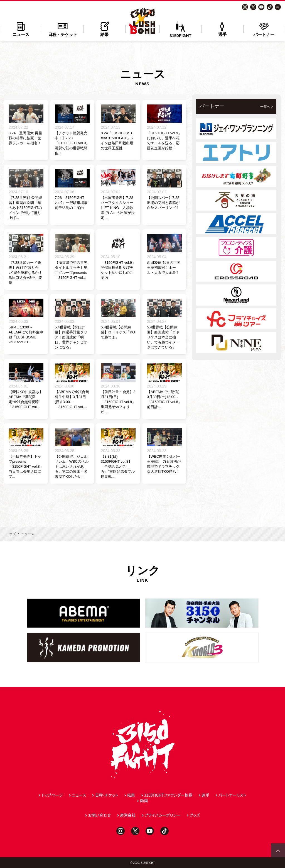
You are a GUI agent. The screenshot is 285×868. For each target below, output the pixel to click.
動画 (144, 801)
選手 (222, 29)
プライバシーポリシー (163, 815)
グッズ (195, 815)
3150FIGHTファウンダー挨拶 (168, 795)
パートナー (264, 29)
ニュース (21, 29)
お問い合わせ (99, 815)
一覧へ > (267, 107)
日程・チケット (63, 29)
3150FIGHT (180, 29)
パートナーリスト (232, 795)
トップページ (52, 795)
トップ (11, 534)
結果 (104, 29)
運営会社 (128, 815)
